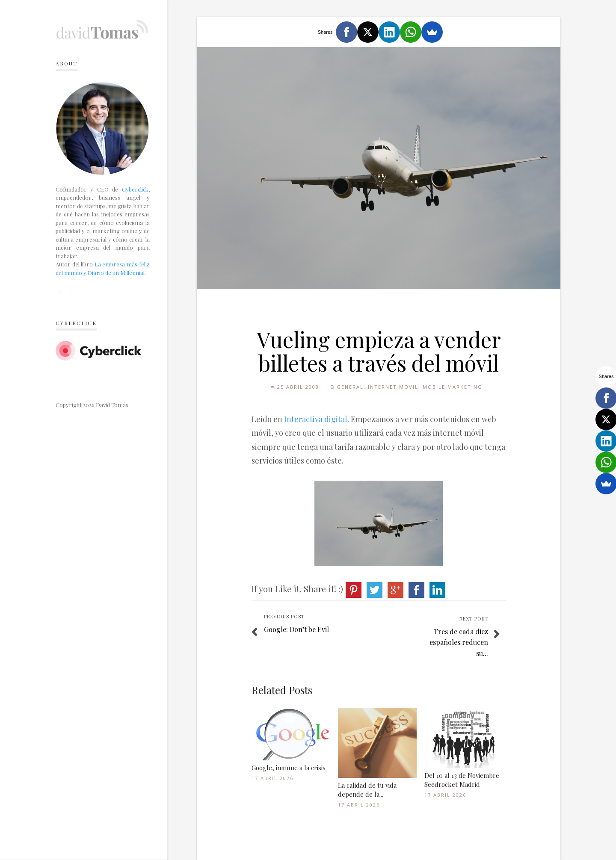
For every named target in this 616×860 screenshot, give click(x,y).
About (67, 63)
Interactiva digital (316, 419)
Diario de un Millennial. (117, 273)
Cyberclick (135, 189)
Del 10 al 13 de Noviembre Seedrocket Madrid (462, 780)
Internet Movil (393, 387)
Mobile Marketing (453, 387)
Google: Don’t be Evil (296, 629)
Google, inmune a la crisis (289, 768)
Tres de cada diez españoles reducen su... (459, 642)
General (350, 387)
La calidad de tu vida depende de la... (367, 790)
